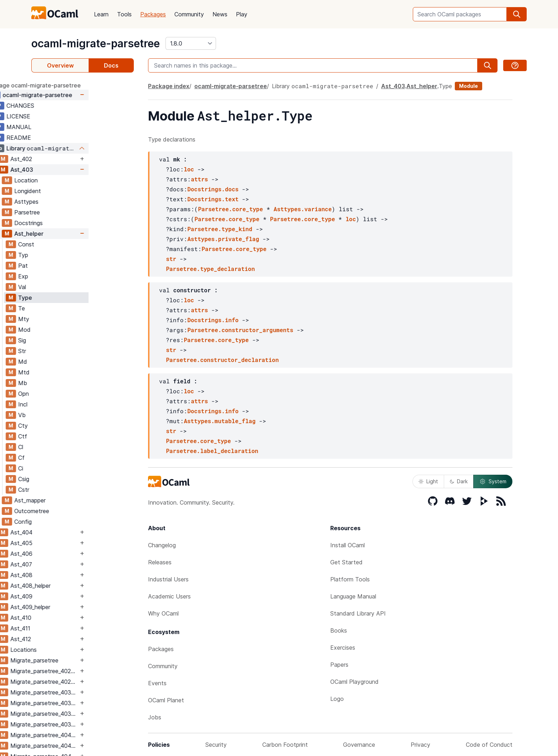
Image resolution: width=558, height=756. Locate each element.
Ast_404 (67, 532)
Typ (68, 255)
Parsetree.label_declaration (212, 451)
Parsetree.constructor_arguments (240, 330)
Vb (67, 415)
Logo (337, 699)
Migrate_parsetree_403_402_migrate (90, 703)
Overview (60, 65)
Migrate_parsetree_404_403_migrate (90, 746)
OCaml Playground (354, 682)
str (171, 259)
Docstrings (74, 223)
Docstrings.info (213, 320)
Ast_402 (66, 159)
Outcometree (77, 511)
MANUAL (64, 127)
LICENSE (64, 116)
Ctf (68, 436)
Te (67, 308)
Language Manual (353, 596)
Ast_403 (67, 170)
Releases (160, 562)
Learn (101, 14)
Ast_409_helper (75, 607)
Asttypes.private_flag (223, 239)
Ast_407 (66, 564)
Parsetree (72, 212)
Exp (68, 276)
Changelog (162, 545)
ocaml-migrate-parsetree (96, 43)
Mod (70, 330)
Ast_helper (74, 234)
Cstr (69, 490)
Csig (69, 479)
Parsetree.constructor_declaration (222, 360)
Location (71, 180)
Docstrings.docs (213, 189)
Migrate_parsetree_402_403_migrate (90, 682)
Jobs (155, 717)
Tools (124, 14)
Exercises (343, 648)
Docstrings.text (213, 199)
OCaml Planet (166, 700)
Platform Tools (350, 579)
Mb (68, 383)
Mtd (69, 372)
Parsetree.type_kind (220, 229)
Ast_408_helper (76, 586)
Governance (359, 745)
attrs (199, 179)
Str (67, 351)
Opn (69, 394)
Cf (67, 458)
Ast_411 (65, 628)
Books (339, 630)
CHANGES (65, 106)
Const (71, 244)
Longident (73, 191)
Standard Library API (358, 613)
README (64, 138)
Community (189, 14)
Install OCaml (348, 545)
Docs (111, 65)
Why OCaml (163, 613)
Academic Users (169, 596)
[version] (191, 43)
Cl (66, 447)
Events (157, 683)
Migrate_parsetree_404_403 (90, 735)
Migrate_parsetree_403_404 (90, 714)
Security (216, 745)
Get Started (346, 562)
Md (68, 362)
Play (242, 14)
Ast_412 (66, 639)
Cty (68, 426)
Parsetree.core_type (230, 209)
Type (70, 298)
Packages (153, 14)
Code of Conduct (489, 745)
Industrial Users (168, 579)
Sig (67, 340)
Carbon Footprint (285, 745)
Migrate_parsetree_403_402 (90, 692)
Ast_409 (67, 596)
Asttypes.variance (303, 209)
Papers (339, 665)
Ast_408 (67, 575)
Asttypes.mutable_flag (220, 421)
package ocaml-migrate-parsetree (79, 85)
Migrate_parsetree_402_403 (90, 671)
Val (67, 287)
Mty (69, 319)
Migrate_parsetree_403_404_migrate (90, 724)
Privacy (420, 745)
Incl (68, 404)
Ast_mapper (75, 500)
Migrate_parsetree (80, 660)
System (493, 481)
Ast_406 (67, 554)
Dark (459, 481)
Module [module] (468, 86)
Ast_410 (66, 618)
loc (189, 169)
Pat (68, 266)
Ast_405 (67, 543)
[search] (517, 14)
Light (428, 481)
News (220, 14)
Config (68, 522)
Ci (66, 468)
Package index (169, 86)
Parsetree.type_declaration (210, 269)
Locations (69, 650)
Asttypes (72, 202)
